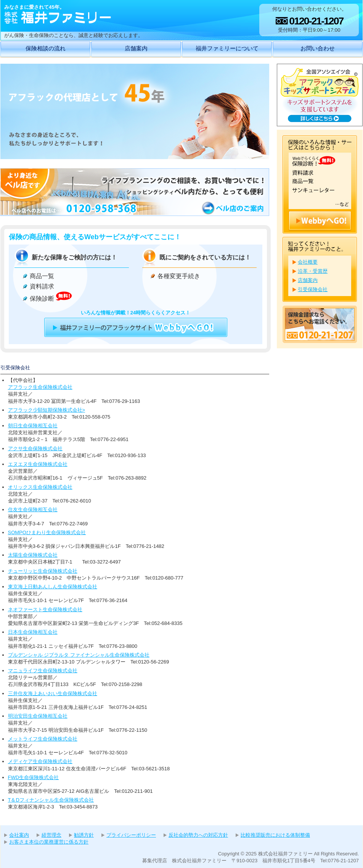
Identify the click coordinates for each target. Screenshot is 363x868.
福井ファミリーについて (227, 48)
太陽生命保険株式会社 (33, 555)
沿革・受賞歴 (313, 271)
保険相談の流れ (46, 48)
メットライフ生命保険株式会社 (43, 739)
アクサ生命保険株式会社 (35, 448)
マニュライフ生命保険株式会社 (43, 671)
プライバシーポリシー (131, 835)
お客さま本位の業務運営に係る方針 (49, 842)
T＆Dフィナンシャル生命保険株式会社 (51, 800)
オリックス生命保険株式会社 (40, 487)
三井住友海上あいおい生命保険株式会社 (53, 693)
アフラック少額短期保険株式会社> (47, 410)
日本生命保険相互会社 (33, 632)
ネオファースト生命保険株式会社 (45, 610)
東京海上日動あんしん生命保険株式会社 (53, 587)
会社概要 (308, 262)
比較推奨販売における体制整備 (275, 835)
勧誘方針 (84, 835)
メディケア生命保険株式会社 (40, 761)
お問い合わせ (318, 48)
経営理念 (51, 835)
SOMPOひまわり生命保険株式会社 (47, 532)
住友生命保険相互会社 (33, 510)
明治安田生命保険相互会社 (38, 716)
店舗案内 (136, 48)
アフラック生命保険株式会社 (40, 387)
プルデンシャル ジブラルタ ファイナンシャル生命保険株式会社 (79, 655)
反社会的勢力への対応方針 (198, 835)
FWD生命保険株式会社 (34, 777)
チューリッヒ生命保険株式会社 (43, 571)
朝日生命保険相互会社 (33, 426)
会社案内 (19, 835)
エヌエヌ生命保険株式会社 (38, 464)
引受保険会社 (313, 289)
